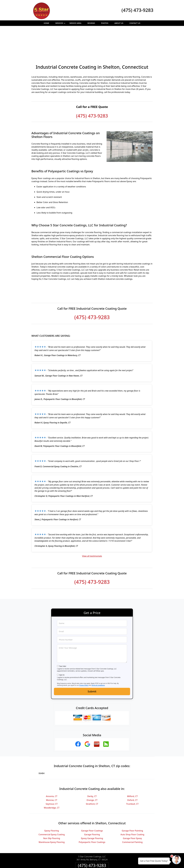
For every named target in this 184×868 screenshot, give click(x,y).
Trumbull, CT (132, 776)
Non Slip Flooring (52, 811)
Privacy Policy (84, 657)
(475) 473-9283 (137, 10)
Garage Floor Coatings (92, 803)
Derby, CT (92, 768)
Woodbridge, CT (52, 780)
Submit (92, 664)
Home (46, 23)
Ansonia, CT (52, 768)
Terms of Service (111, 863)
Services (61, 24)
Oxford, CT (132, 772)
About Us (119, 23)
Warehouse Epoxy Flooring (52, 814)
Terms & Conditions (98, 657)
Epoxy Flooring (52, 803)
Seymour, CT (52, 776)
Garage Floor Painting (132, 803)
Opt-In (62, 647)
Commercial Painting (132, 814)
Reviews (91, 23)
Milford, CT (132, 768)
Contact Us (135, 23)
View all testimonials (92, 528)
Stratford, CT (92, 776)
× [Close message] (168, 859)
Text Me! (63, 638)
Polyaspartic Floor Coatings (92, 814)
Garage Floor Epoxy (132, 811)
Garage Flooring (92, 807)
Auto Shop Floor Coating (132, 807)
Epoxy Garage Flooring (92, 811)
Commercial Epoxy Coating (52, 807)
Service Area (75, 23)
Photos (105, 23)
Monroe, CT (52, 772)
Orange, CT (92, 772)
